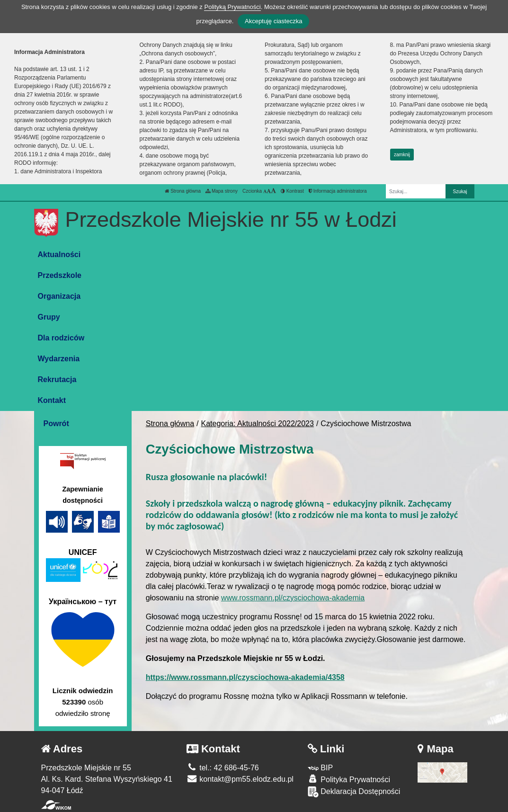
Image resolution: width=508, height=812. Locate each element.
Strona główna (183, 191)
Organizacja (59, 296)
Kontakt (52, 400)
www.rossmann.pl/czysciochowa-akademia (293, 598)
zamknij (402, 155)
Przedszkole (60, 275)
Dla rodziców (61, 338)
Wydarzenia (59, 359)
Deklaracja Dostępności (354, 792)
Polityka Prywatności (349, 779)
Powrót (56, 424)
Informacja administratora (338, 191)
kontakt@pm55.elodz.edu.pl (240, 779)
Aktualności (59, 254)
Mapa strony (222, 191)
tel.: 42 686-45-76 (223, 768)
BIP (320, 768)
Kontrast (292, 191)
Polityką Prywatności (232, 7)
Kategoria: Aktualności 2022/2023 (258, 424)
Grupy (49, 317)
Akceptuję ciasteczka (273, 21)
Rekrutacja (57, 379)
